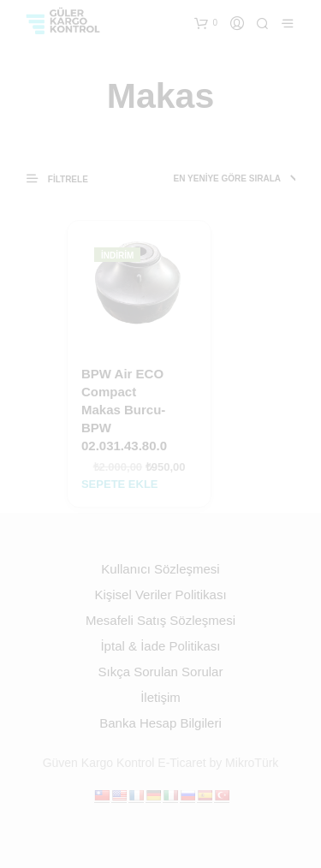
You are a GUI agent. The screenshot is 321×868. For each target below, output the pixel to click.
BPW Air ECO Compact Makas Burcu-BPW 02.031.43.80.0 (124, 410)
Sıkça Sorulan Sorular (161, 672)
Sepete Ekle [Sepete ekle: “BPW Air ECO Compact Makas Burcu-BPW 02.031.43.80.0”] (120, 484)
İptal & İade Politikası (160, 646)
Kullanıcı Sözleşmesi (160, 569)
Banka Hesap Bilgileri (160, 723)
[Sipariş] (219, 179)
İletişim (160, 697)
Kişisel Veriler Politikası (160, 595)
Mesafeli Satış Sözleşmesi (160, 620)
